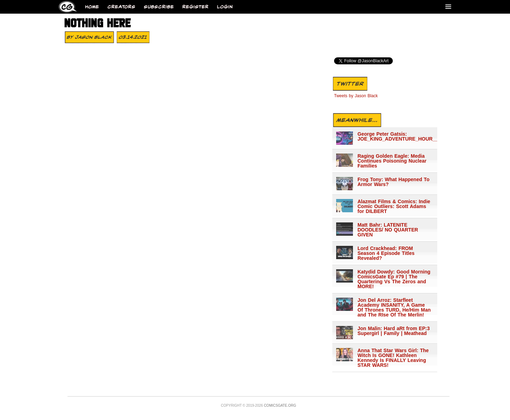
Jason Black (94, 37)
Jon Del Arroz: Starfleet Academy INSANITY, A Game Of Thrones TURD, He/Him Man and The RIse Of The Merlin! (394, 307)
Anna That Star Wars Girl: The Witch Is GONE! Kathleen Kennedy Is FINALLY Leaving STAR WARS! (393, 358)
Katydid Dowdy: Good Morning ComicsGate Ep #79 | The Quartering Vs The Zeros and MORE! (394, 279)
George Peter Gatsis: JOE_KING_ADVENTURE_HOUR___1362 (394, 136)
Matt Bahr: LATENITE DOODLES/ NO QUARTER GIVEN (388, 230)
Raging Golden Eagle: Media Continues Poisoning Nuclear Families (392, 161)
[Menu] (448, 6)
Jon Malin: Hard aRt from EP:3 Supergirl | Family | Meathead (394, 331)
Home (92, 7)
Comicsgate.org (280, 405)
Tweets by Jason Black (356, 96)
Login (225, 7)
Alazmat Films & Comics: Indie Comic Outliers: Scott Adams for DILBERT (394, 206)
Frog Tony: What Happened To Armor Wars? (394, 182)
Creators (121, 7)
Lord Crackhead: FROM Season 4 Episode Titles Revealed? (386, 253)
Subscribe (159, 7)
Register (195, 7)
